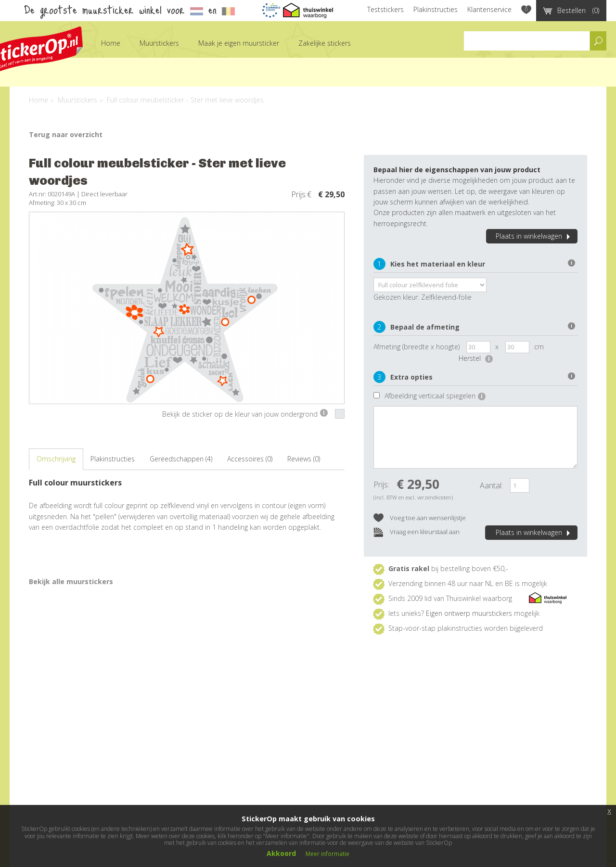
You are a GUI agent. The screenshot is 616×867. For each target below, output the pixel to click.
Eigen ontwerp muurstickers (469, 613)
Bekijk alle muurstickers (71, 581)
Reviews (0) (304, 459)
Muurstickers (159, 43)
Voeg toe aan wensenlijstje (420, 518)
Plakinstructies (436, 9)
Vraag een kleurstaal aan (417, 532)
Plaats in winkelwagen (534, 236)
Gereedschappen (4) (181, 459)
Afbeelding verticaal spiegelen (435, 396)
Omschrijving (56, 459)
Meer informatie (327, 854)
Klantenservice (489, 9)
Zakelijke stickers (325, 43)
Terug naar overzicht (66, 134)
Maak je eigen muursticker (239, 43)
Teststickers (385, 9)
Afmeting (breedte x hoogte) (417, 347)
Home (111, 43)
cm (539, 347)
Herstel (476, 358)
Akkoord (281, 853)
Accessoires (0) (250, 459)
